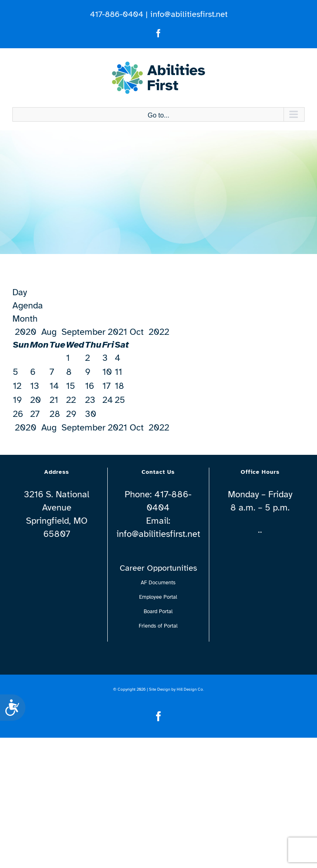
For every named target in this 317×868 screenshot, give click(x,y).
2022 (160, 332)
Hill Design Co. (190, 689)
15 (71, 386)
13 (35, 386)
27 (35, 414)
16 (90, 386)
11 (118, 372)
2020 (26, 332)
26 (18, 414)
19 (17, 400)
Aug (49, 332)
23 (90, 400)
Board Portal (158, 612)
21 (54, 400)
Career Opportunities (158, 568)
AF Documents (158, 583)
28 (55, 414)
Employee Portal (158, 597)
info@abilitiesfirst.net (189, 14)
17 (106, 386)
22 (71, 400)
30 (91, 414)
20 (35, 400)
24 (108, 400)
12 (17, 386)
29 (71, 414)
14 (54, 386)
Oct (139, 332)
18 (119, 386)
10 (107, 372)
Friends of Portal (158, 626)
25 (120, 400)
